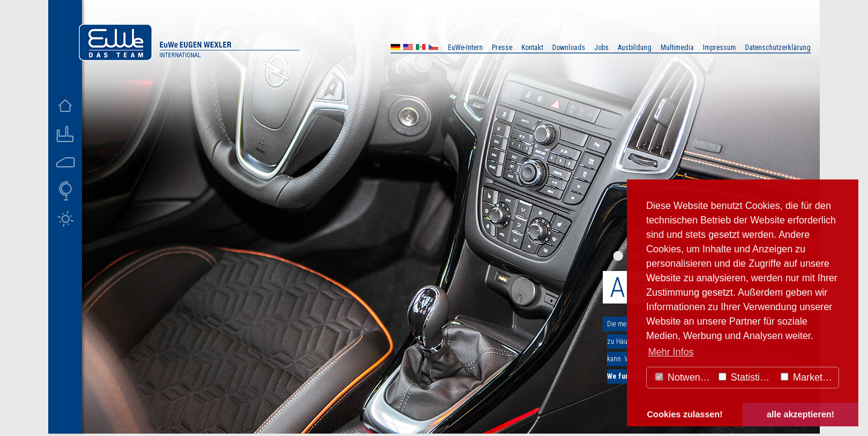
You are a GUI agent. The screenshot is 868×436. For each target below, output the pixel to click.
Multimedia (677, 48)
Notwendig (684, 377)
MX (421, 48)
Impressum (719, 48)
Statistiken (747, 377)
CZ (433, 48)
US (408, 48)
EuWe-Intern (465, 48)
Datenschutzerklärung (778, 48)
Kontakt (532, 48)
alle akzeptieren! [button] (800, 414)
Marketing (808, 377)
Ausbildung (635, 48)
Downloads (569, 48)
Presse (502, 48)
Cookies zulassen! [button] (685, 414)
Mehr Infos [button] (671, 352)
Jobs (602, 48)
